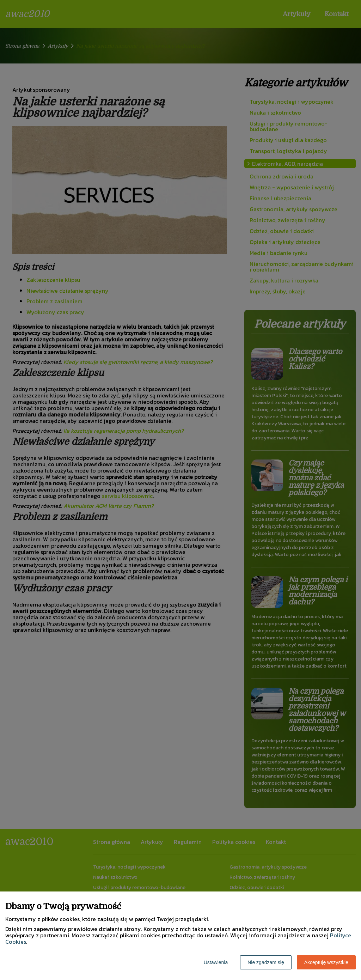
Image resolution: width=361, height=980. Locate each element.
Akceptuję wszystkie (326, 962)
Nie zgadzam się (266, 962)
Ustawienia (216, 962)
